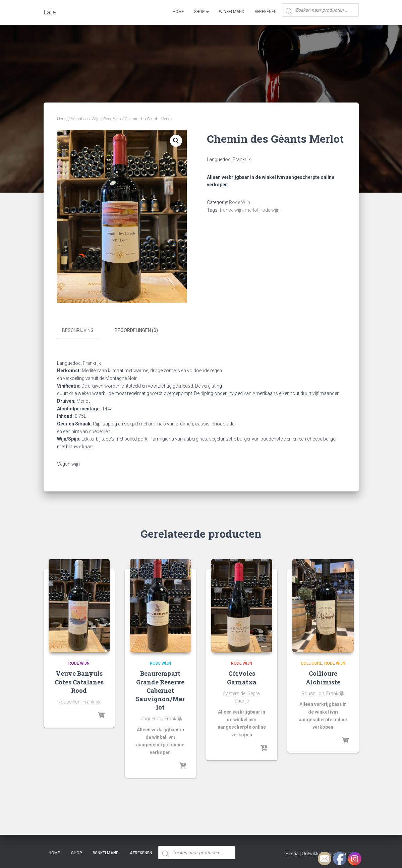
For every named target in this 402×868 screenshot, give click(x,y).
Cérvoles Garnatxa (242, 677)
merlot (252, 210)
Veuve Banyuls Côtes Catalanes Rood (79, 681)
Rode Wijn (112, 119)
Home (178, 12)
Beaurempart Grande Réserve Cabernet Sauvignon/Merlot (160, 690)
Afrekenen (266, 12)
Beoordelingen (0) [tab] (136, 330)
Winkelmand (232, 12)
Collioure (311, 662)
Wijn (96, 119)
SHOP (202, 12)
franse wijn (231, 210)
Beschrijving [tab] (78, 330)
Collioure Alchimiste (323, 677)
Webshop (79, 119)
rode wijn (270, 210)
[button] (176, 141)
